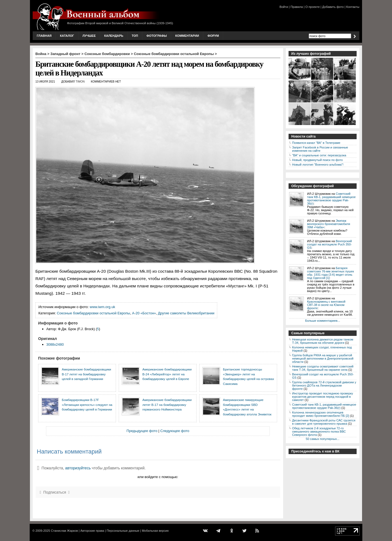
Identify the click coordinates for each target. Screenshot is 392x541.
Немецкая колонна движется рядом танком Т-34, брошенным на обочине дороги (323, 341)
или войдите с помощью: (158, 477)
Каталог (67, 36)
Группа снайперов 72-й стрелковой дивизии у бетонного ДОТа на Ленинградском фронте (324, 385)
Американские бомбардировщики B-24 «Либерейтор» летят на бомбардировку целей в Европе (167, 374)
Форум (213, 36)
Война (41, 54)
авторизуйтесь (78, 468)
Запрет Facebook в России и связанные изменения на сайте (320, 149)
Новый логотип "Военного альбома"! (318, 165)
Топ (135, 36)
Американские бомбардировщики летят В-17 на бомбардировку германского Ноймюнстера (167, 405)
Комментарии (187, 36)
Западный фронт (65, 54)
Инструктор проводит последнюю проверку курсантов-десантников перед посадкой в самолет (323, 397)
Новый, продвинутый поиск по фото (317, 160)
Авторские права (92, 531)
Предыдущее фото (142, 431)
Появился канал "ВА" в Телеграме (316, 143)
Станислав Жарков (64, 531)
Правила (297, 7)
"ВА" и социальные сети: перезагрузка (319, 155)
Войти (284, 7)
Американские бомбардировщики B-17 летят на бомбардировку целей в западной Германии (86, 374)
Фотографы (157, 36)
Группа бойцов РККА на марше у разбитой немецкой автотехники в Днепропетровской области (323, 358)
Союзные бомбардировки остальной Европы (174, 54)
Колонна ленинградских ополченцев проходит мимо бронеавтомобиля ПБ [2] (321, 414)
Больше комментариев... (323, 321)
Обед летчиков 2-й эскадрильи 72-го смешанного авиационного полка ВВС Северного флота (319, 431)
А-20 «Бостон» (144, 313)
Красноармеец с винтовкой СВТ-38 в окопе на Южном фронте (326, 305)
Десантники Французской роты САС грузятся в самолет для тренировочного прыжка (324, 422)
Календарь (114, 36)
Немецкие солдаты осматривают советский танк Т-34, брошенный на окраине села (323, 368)
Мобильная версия (155, 531)
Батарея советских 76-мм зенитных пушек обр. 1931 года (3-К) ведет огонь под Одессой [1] (330, 273)
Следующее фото (175, 431)
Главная (44, 36)
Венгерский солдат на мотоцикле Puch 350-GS (329, 244)
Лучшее (89, 36)
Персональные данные (123, 531)
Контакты (353, 7)
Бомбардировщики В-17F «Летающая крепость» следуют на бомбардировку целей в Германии (87, 405)
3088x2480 (55, 344)
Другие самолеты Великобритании (186, 313)
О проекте (313, 7)
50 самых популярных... (322, 439)
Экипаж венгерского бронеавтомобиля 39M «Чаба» (329, 224)
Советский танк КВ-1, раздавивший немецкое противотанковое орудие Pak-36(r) (331, 199)
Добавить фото (333, 7)
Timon (80, 82)
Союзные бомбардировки (107, 54)
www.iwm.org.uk (103, 307)
